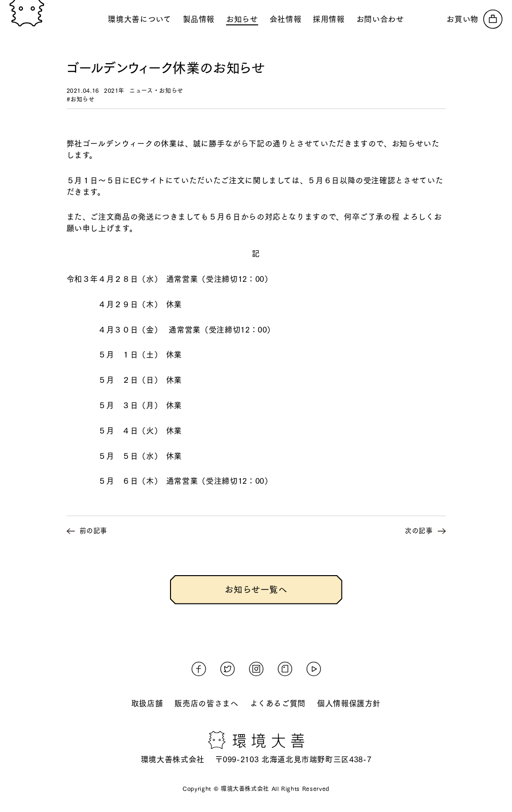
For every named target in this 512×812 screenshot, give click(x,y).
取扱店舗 (147, 703)
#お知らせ (81, 99)
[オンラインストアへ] (474, 19)
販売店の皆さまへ (206, 703)
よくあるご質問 (278, 703)
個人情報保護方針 (349, 703)
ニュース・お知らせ (156, 90)
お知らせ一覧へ (256, 590)
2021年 (114, 90)
